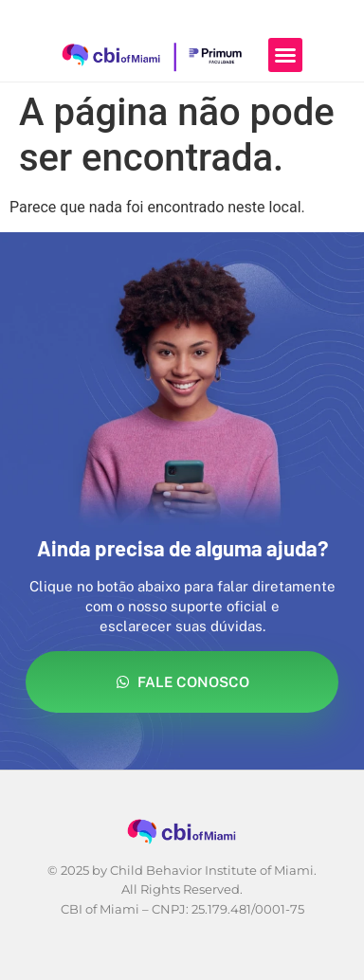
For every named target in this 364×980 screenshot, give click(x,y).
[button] (285, 55)
